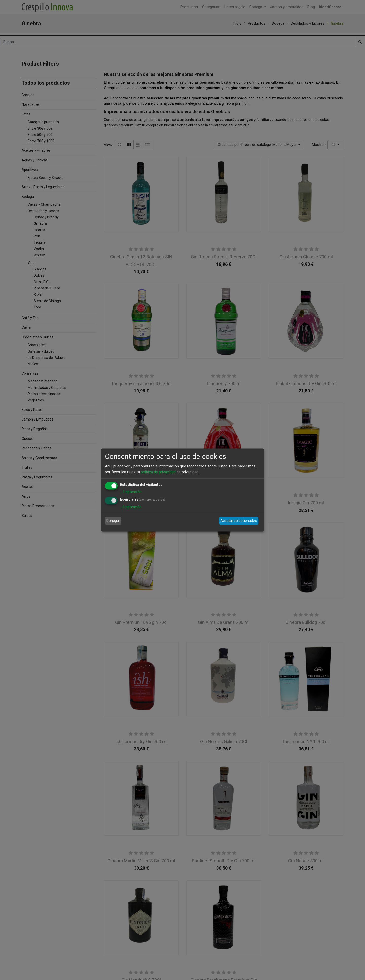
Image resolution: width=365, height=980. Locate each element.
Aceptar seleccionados (239, 521)
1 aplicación (131, 492)
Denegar (113, 521)
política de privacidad (158, 472)
